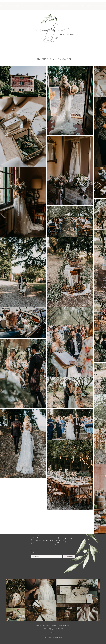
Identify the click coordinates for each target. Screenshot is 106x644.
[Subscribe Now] (69, 557)
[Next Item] (97, 600)
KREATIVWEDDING (57, 637)
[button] (18, 6)
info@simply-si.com (53, 635)
